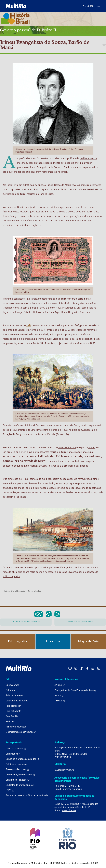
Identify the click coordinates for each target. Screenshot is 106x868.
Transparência (14, 742)
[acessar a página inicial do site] (16, 6)
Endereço (60, 742)
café (29, 325)
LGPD (10, 790)
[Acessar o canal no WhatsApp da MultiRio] (93, 668)
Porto (54, 430)
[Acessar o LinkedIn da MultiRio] (99, 668)
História (7, 591)
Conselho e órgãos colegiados (22, 759)
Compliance (13, 754)
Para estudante (13, 711)
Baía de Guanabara (82, 430)
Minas (92, 447)
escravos (76, 212)
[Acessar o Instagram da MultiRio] (76, 668)
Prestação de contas (17, 769)
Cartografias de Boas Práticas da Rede (75, 690)
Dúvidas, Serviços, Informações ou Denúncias (74, 797)
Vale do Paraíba (67, 447)
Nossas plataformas (66, 679)
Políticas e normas (17, 764)
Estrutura (10, 690)
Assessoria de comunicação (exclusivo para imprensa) (77, 779)
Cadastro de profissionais (20, 785)
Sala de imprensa (15, 695)
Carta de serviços (16, 749)
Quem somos (12, 685)
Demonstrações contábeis (20, 775)
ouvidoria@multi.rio (64, 770)
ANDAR (60, 685)
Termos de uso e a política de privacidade (27, 795)
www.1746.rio (69, 810)
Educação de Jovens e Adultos (29, 591)
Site (8, 679)
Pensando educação (16, 727)
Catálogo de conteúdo (17, 701)
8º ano (13, 591)
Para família (12, 716)
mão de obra (10, 572)
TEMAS (60, 701)
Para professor (13, 706)
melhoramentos (89, 158)
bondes (36, 303)
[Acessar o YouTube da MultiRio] (70, 668)
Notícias (10, 721)
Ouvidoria (60, 764)
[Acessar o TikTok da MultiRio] (82, 668)
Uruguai (72, 312)
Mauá (68, 185)
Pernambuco (45, 339)
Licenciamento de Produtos (21, 732)
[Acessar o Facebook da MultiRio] (87, 668)
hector (59, 695)
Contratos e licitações (18, 780)
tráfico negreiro (11, 576)
